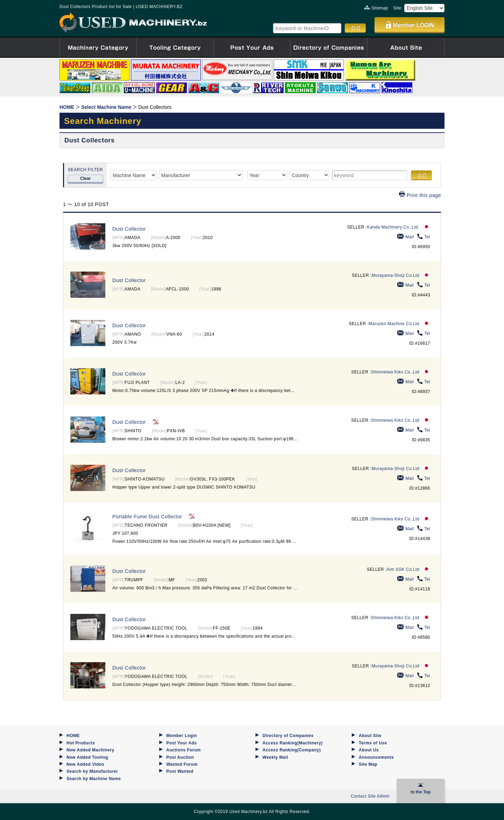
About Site (370, 736)
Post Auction (180, 757)
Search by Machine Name (94, 779)
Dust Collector (129, 229)
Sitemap (376, 8)
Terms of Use (373, 743)
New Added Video (85, 764)
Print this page (420, 195)
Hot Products (81, 743)
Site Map (368, 764)
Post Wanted (180, 771)
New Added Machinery (90, 750)
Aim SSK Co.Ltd (403, 569)
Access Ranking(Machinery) (293, 743)
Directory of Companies (288, 736)
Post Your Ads (181, 743)
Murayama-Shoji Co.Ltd (395, 275)
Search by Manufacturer (92, 771)
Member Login (182, 736)
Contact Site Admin (370, 796)
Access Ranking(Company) (292, 750)
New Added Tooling (87, 757)
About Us (369, 750)
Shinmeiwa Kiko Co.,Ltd (395, 372)
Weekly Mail (275, 757)
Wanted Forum (182, 764)
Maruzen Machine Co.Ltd (394, 324)
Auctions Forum (184, 750)
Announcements (376, 757)
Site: (398, 8)
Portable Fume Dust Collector (147, 517)
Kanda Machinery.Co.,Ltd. (393, 227)
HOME (73, 736)
